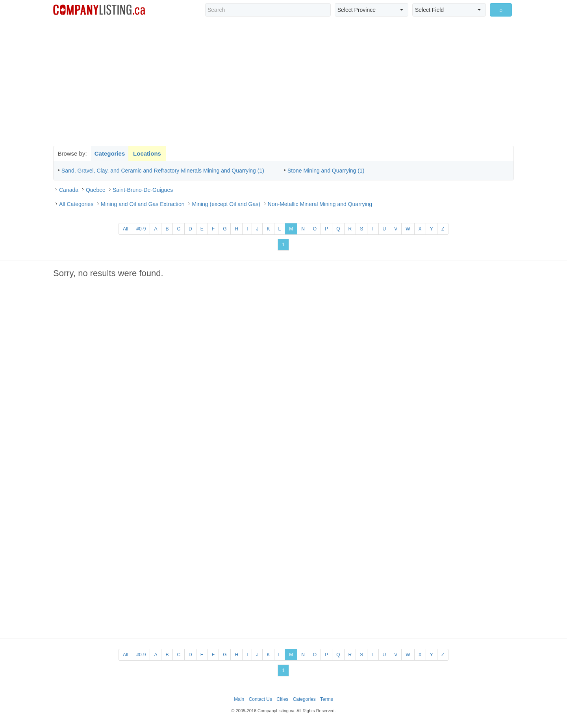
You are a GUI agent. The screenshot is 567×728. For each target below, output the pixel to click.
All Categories (76, 204)
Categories (110, 153)
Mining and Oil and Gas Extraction (143, 204)
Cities (282, 699)
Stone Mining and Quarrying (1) (326, 171)
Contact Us (260, 699)
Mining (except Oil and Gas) (226, 204)
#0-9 (141, 229)
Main (239, 699)
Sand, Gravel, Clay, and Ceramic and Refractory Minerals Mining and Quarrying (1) (163, 171)
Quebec (95, 190)
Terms (327, 699)
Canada (69, 190)
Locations (147, 153)
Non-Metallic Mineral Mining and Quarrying (320, 204)
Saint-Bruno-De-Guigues (143, 190)
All (125, 229)
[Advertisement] (283, 83)
